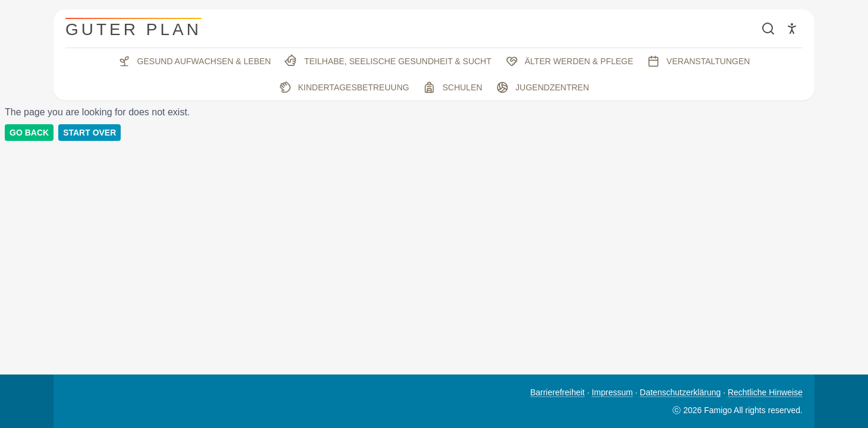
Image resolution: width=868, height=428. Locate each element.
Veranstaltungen (699, 61)
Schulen (453, 87)
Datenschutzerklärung (680, 392)
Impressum (612, 392)
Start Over (89, 133)
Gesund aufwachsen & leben (195, 61)
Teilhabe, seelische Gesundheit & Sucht (387, 61)
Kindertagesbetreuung (343, 87)
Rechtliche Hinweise (765, 392)
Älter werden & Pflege (570, 61)
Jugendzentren (543, 87)
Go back (29, 133)
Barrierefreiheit (558, 392)
